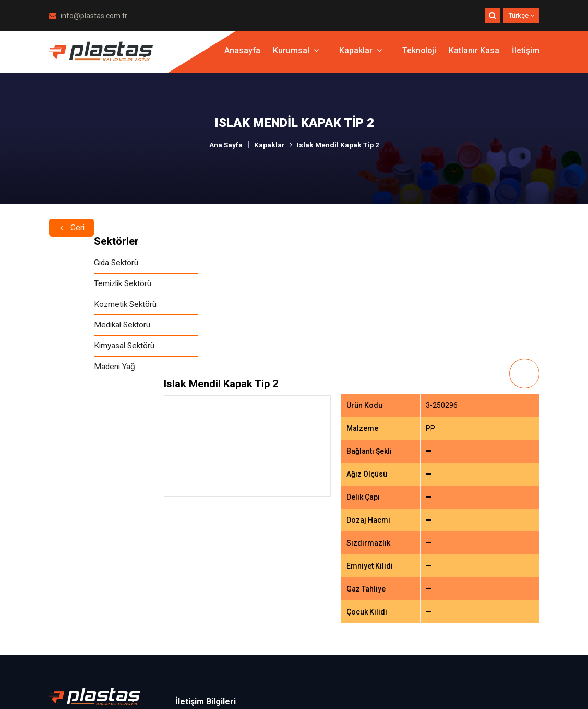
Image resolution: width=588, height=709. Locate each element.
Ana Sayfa (225, 145)
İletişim (526, 55)
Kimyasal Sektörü (81, 348)
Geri (72, 217)
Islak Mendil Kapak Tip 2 (338, 145)
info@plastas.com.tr (88, 16)
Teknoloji (419, 55)
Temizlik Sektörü (80, 284)
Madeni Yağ (70, 370)
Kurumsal (295, 55)
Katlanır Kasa (474, 55)
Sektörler (71, 241)
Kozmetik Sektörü (82, 306)
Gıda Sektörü (72, 263)
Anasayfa (241, 55)
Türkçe (521, 15)
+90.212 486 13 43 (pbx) (231, 582)
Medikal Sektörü (79, 327)
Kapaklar (359, 55)
